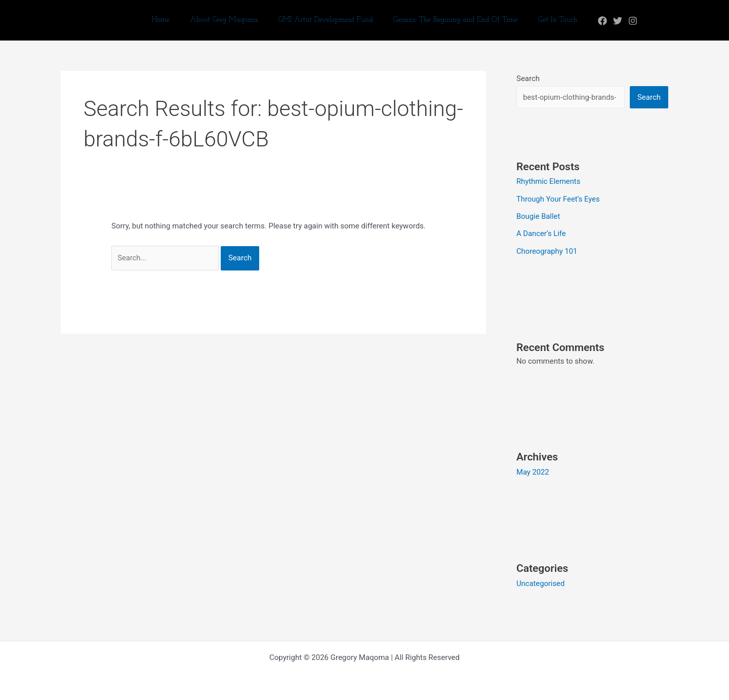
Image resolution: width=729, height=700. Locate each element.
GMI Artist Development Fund (325, 20)
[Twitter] (605, 21)
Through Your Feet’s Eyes (559, 199)
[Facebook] (590, 21)
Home (171, 20)
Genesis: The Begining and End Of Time (451, 20)
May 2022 (533, 471)
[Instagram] (620, 21)
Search (528, 79)
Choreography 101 (547, 250)
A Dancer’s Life (541, 233)
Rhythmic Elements (549, 181)
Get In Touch (547, 20)
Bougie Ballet (539, 216)
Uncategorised (541, 581)
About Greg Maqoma (229, 20)
